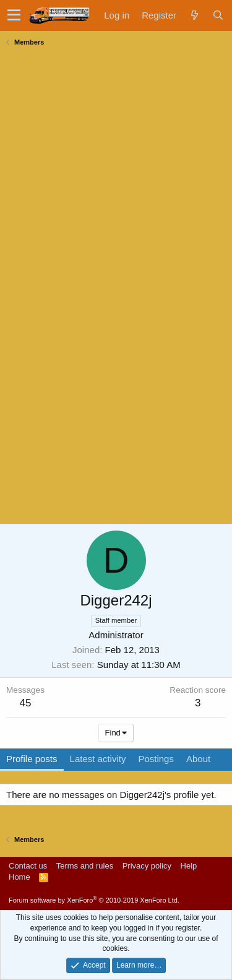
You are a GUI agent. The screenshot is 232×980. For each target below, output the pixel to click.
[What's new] (194, 15)
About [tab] (198, 759)
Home (19, 877)
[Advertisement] (99, 128)
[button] (14, 15)
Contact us (28, 866)
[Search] (218, 15)
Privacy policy (147, 866)
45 (26, 703)
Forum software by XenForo (94, 900)
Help (189, 866)
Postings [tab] (156, 759)
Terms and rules (85, 866)
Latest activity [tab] (98, 759)
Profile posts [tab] (32, 759)
